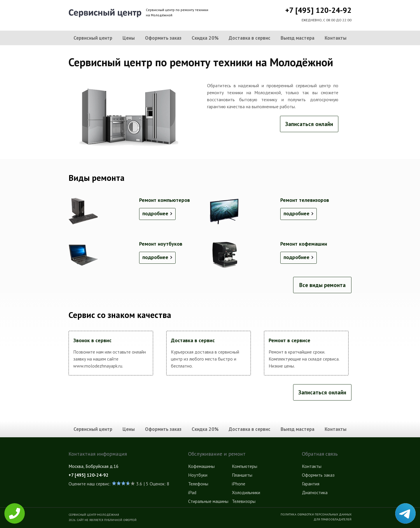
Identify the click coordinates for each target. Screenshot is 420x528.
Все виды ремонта (322, 285)
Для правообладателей (332, 519)
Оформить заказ (163, 38)
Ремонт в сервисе (289, 340)
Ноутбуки (198, 475)
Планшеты (242, 475)
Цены (129, 38)
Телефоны (198, 484)
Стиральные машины (208, 501)
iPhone (239, 484)
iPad (192, 492)
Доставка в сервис (250, 38)
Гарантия (311, 484)
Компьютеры (245, 466)
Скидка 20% (205, 38)
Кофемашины (201, 466)
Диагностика (315, 492)
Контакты (336, 38)
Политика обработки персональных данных (316, 514)
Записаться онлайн (309, 124)
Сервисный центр (93, 38)
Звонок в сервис (92, 340)
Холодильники (246, 492)
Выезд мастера (297, 38)
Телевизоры (244, 501)
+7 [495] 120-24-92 (318, 10)
